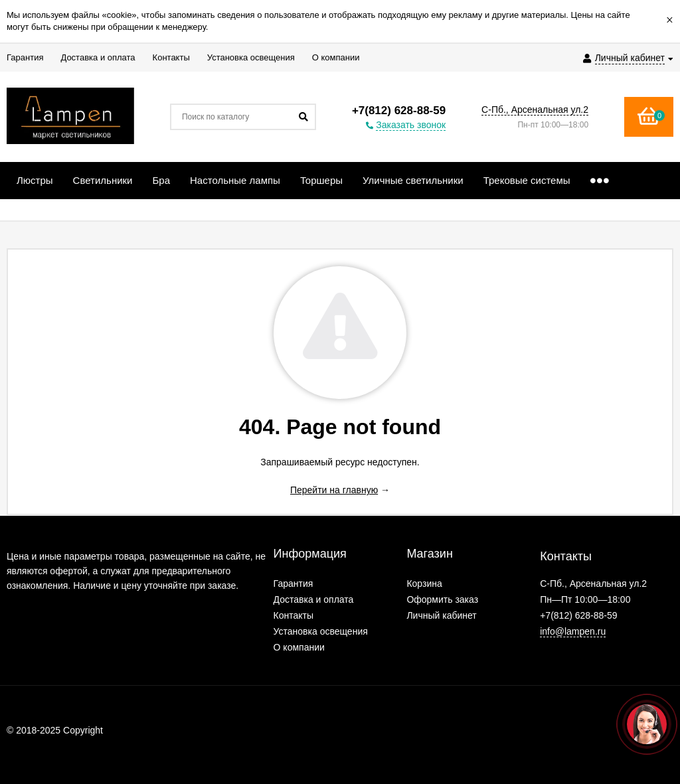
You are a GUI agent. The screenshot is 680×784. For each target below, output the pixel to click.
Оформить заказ (442, 599)
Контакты (294, 615)
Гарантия (294, 584)
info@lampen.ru (573, 631)
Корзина (424, 584)
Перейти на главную (334, 490)
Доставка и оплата (314, 599)
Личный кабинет (441, 615)
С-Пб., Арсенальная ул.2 (535, 110)
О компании (299, 647)
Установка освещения (321, 631)
